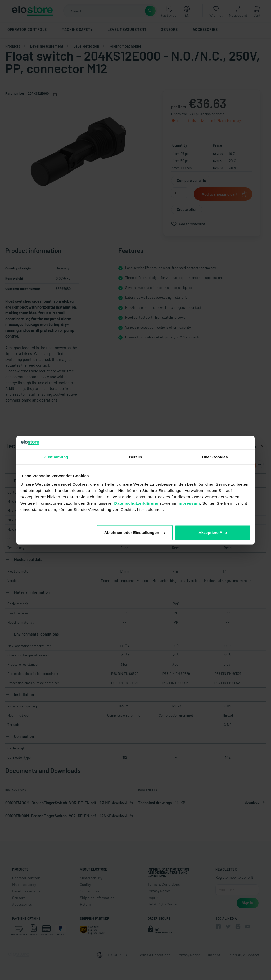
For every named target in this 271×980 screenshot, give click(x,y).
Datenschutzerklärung (136, 503)
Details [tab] (135, 457)
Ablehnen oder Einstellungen (135, 532)
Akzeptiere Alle (213, 532)
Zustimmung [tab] (56, 457)
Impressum (189, 503)
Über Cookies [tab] (215, 457)
